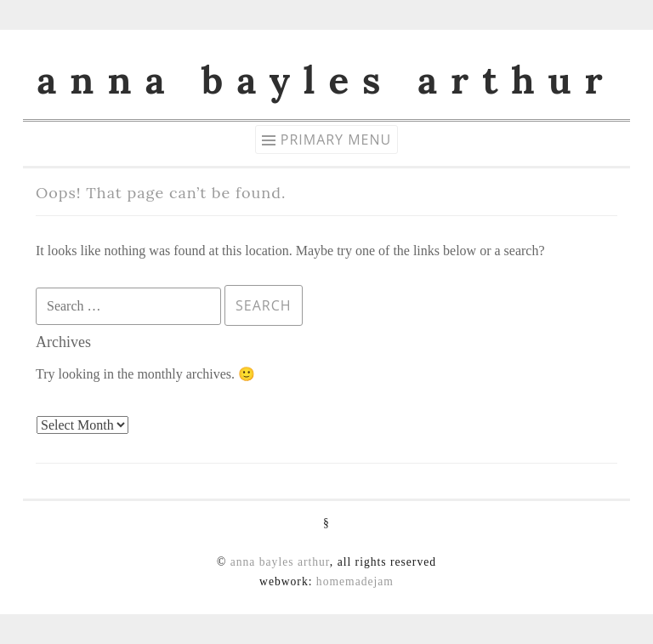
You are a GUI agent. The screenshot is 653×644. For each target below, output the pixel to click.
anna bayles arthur (326, 80)
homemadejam (355, 581)
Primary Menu (336, 140)
